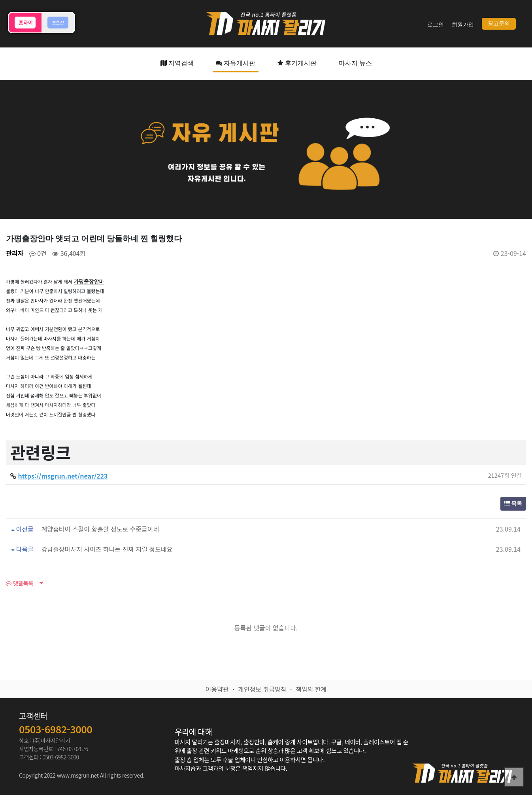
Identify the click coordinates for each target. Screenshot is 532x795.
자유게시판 (236, 63)
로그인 (436, 25)
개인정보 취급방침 (262, 689)
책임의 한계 (311, 689)
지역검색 (177, 63)
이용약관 (217, 689)
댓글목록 (20, 583)
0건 (38, 253)
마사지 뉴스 (355, 63)
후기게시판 (297, 63)
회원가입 (463, 25)
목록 (513, 504)
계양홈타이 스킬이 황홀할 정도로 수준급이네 (100, 529)
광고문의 (499, 24)
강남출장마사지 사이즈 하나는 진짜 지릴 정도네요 (107, 549)
